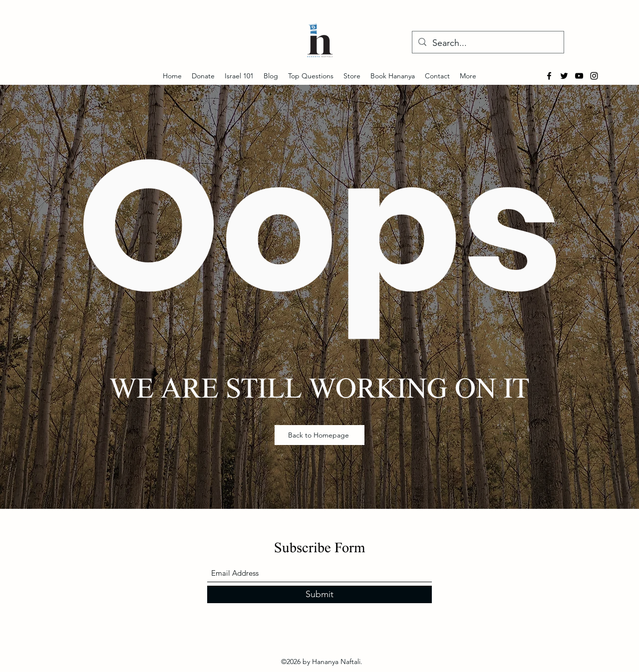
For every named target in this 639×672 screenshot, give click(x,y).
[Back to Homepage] (319, 435)
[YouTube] (579, 76)
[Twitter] (564, 76)
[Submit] (319, 594)
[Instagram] (594, 76)
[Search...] (487, 43)
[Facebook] (549, 76)
